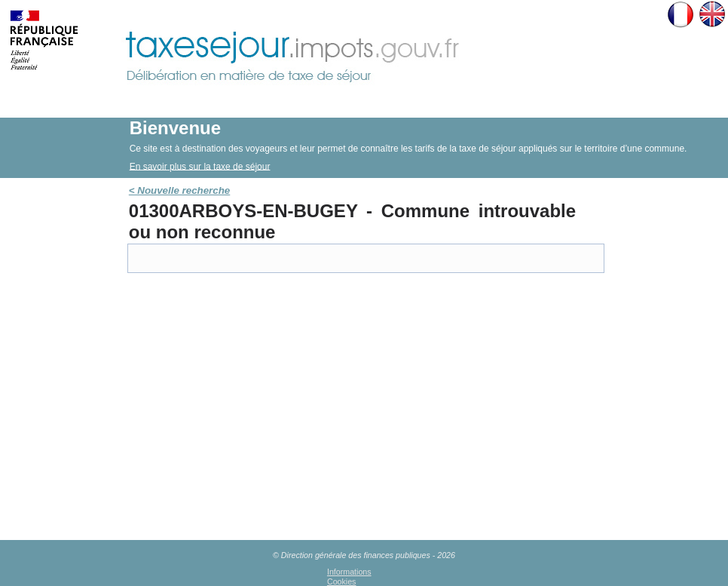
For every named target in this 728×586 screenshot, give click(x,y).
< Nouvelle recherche (179, 190)
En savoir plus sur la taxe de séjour (200, 166)
